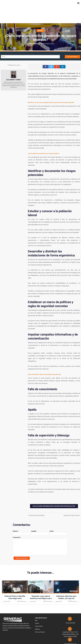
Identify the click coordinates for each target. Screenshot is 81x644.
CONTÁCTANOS (72, 42)
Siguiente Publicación (72, 500)
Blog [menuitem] (36, 605)
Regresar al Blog (14, 50)
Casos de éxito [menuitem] (39, 611)
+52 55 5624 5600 (70, 608)
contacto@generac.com (70, 629)
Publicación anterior (36, 500)
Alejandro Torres (39, 28)
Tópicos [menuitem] (37, 608)
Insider (40, 15)
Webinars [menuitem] (37, 614)
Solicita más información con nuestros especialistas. (54, 491)
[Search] (30, 42)
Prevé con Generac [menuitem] (40, 617)
